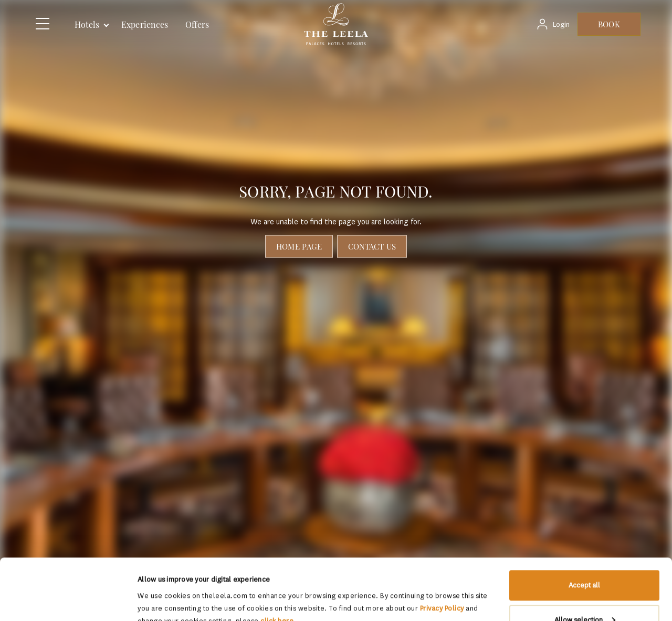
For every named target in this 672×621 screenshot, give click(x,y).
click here (277, 560)
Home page (299, 246)
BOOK (609, 24)
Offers (197, 24)
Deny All (585, 593)
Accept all (584, 524)
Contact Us (372, 246)
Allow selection (585, 559)
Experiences (145, 24)
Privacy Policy (442, 547)
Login (561, 24)
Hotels (87, 24)
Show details (157, 589)
